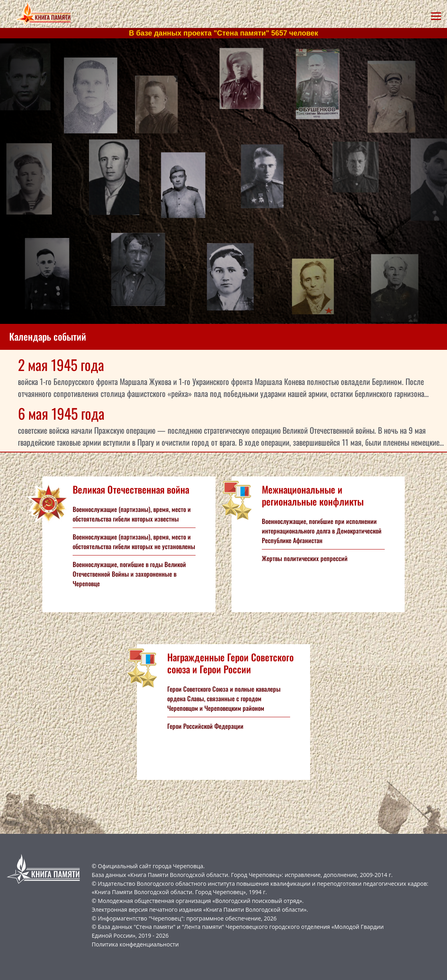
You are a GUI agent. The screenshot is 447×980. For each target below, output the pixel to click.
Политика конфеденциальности (135, 944)
